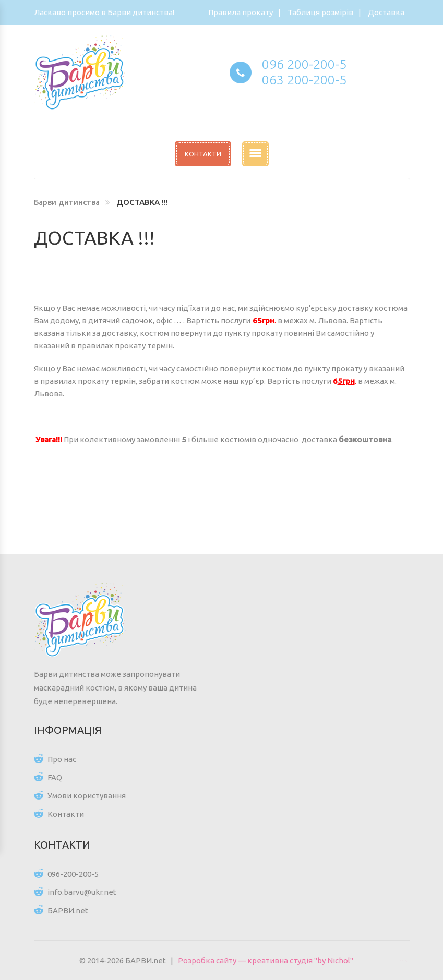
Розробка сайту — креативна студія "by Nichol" (266, 960)
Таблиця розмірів (320, 12)
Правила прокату (241, 12)
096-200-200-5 (73, 874)
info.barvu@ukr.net (82, 892)
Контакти (66, 814)
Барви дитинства (67, 202)
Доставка (386, 12)
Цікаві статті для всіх (404, 961)
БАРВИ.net (68, 910)
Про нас (62, 759)
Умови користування (87, 796)
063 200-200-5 (304, 80)
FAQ (55, 777)
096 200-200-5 (304, 64)
